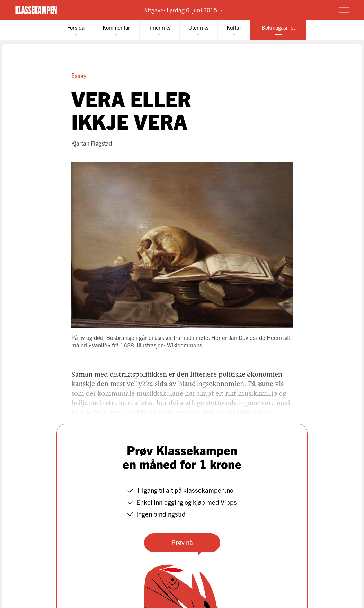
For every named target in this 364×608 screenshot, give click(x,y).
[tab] (76, 30)
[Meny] (344, 10)
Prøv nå (182, 542)
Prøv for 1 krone (303, 10)
